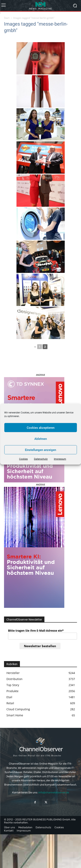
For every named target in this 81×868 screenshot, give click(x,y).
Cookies (23, 459)
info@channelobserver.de (54, 792)
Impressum (60, 459)
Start (7, 18)
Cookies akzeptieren (41, 428)
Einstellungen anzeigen (40, 450)
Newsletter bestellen (40, 646)
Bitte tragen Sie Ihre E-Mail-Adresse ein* (36, 631)
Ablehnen (41, 439)
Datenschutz (41, 459)
